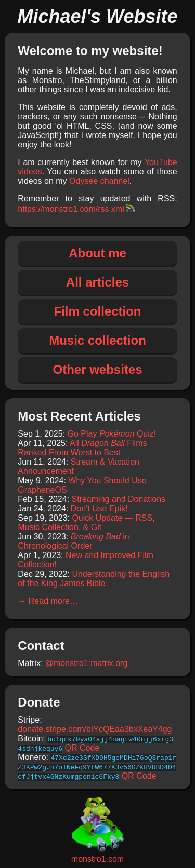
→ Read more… (48, 601)
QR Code (82, 748)
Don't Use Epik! (99, 508)
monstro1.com (97, 854)
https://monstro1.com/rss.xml (76, 209)
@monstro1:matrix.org (87, 663)
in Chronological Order (73, 541)
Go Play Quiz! (112, 434)
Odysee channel (99, 181)
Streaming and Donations (119, 499)
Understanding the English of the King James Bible (94, 579)
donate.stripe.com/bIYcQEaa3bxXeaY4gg (95, 729)
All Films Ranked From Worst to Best (82, 448)
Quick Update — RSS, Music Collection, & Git (86, 523)
